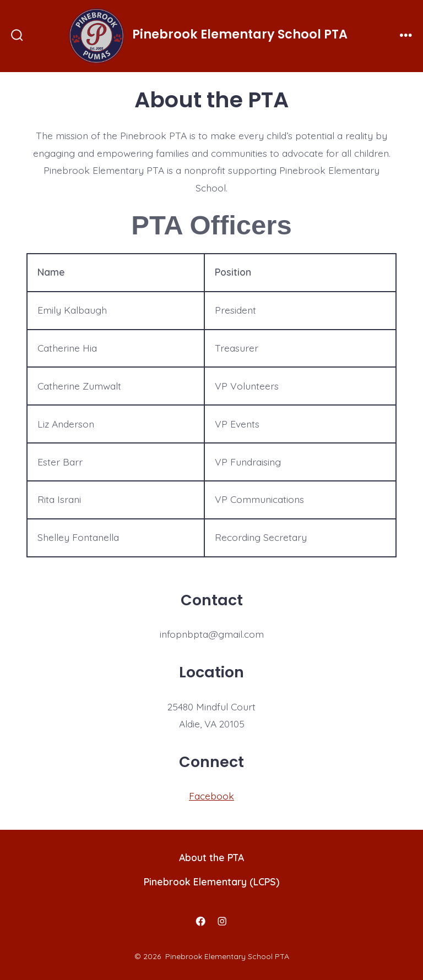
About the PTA (211, 857)
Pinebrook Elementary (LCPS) (211, 882)
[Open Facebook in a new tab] (201, 921)
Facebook (211, 796)
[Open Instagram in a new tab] (223, 921)
